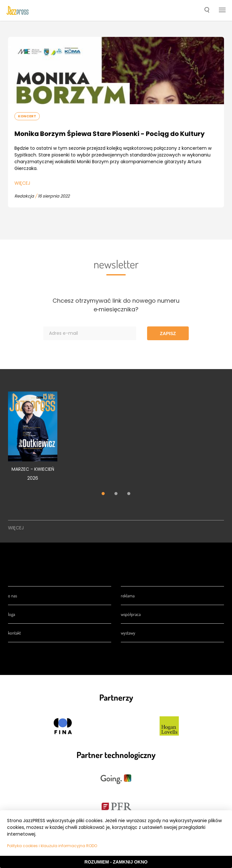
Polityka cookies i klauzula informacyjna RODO (52, 846)
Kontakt (14, 633)
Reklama (128, 596)
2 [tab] (116, 494)
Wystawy (128, 633)
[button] (207, 11)
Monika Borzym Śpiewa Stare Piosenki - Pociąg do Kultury (110, 134)
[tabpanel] (33, 440)
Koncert (27, 116)
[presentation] (18, 10)
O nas (12, 596)
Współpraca (131, 614)
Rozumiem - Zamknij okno (116, 862)
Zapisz (168, 333)
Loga (12, 614)
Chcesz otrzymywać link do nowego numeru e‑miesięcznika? (116, 305)
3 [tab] (129, 494)
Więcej (22, 183)
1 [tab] (103, 494)
